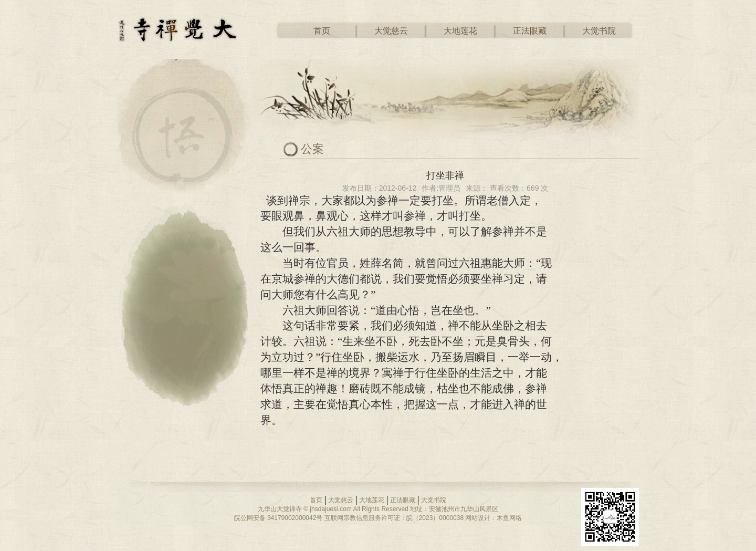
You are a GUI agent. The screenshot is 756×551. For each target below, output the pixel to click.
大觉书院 (599, 31)
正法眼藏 (530, 31)
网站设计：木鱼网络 (493, 518)
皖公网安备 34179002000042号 (279, 518)
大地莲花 (460, 31)
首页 (322, 31)
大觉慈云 (391, 31)
